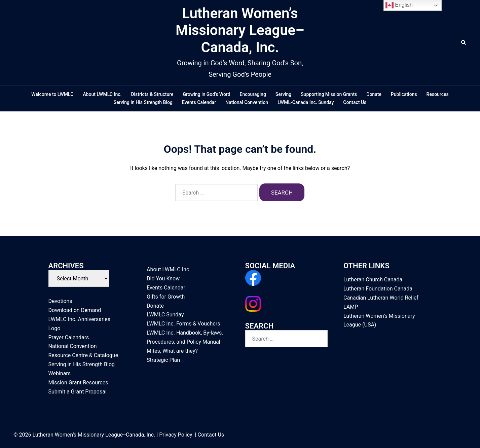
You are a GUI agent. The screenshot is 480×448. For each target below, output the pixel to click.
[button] (464, 43)
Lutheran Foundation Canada (378, 289)
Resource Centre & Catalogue (83, 355)
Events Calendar (199, 102)
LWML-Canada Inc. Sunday (306, 102)
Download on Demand (75, 310)
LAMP (351, 307)
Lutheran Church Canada (373, 280)
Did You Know (163, 279)
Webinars (60, 373)
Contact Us (355, 102)
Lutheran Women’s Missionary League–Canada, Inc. (240, 30)
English (399, 5)
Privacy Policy (176, 435)
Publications (404, 94)
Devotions (60, 301)
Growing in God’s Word (207, 94)
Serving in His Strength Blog (143, 102)
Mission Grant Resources (78, 383)
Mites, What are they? (172, 351)
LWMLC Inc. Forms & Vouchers (183, 324)
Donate (374, 94)
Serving (283, 94)
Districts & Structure (152, 94)
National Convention (247, 102)
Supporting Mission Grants (329, 94)
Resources (438, 94)
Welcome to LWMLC (52, 94)
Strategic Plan (163, 360)
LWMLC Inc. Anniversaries (79, 319)
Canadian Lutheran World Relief (381, 298)
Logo (54, 328)
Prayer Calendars (69, 337)
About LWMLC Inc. (102, 94)
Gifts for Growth (166, 297)
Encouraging (253, 94)
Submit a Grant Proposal (78, 392)
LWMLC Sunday (165, 315)
